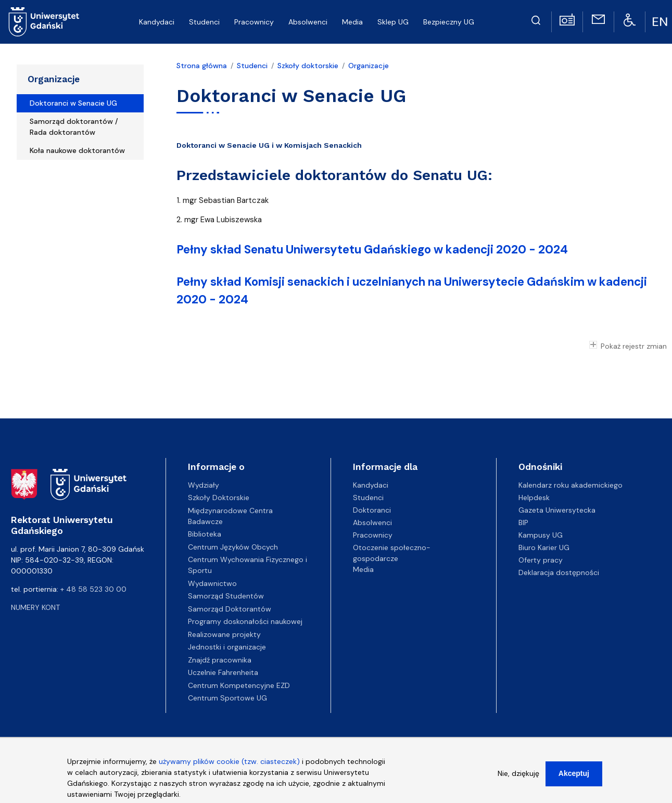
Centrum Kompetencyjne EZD (239, 685)
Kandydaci (371, 485)
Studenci (252, 66)
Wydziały (204, 485)
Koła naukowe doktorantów (77, 150)
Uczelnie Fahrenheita (223, 672)
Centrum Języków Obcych (233, 547)
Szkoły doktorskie (308, 66)
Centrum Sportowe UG (227, 698)
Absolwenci (372, 522)
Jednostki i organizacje (227, 647)
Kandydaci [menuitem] (157, 22)
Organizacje (54, 79)
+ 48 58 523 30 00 (93, 589)
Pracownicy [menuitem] (254, 22)
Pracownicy (373, 535)
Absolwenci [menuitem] (308, 22)
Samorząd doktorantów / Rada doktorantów (74, 127)
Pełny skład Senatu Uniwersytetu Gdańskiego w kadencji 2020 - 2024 (372, 250)
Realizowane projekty (224, 634)
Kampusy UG (541, 535)
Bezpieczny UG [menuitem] (449, 22)
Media (363, 569)
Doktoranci (372, 510)
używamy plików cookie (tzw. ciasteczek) (229, 764)
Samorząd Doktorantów (230, 609)
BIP (523, 522)
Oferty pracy (541, 560)
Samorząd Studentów (226, 596)
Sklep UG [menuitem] (393, 22)
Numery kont (35, 607)
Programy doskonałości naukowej (245, 621)
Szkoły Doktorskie (219, 498)
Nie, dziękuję (518, 776)
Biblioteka (205, 534)
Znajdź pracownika (220, 660)
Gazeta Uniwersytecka (557, 510)
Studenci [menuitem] (204, 22)
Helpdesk (534, 498)
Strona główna (202, 66)
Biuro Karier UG (544, 547)
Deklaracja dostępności (559, 572)
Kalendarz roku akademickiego (570, 485)
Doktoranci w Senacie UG (73, 103)
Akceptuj (574, 776)
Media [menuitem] (352, 22)
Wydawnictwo (212, 583)
